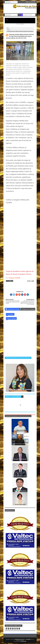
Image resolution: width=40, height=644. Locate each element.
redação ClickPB (14, 278)
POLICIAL (9, 30)
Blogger (22, 24)
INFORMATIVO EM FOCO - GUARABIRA (23, 639)
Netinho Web (24, 641)
